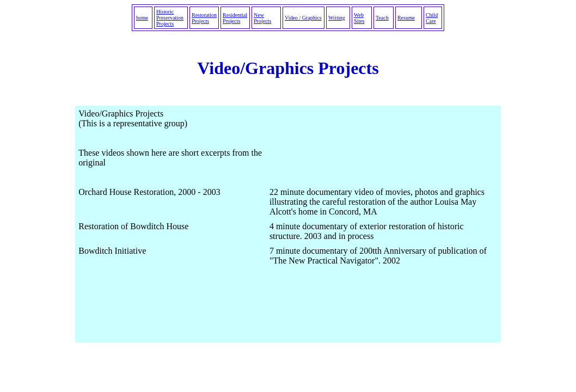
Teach (382, 18)
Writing (337, 18)
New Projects (262, 18)
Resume (406, 18)
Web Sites (359, 18)
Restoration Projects (204, 18)
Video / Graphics (303, 18)
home (142, 18)
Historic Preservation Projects (170, 18)
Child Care (432, 18)
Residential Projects (235, 18)
